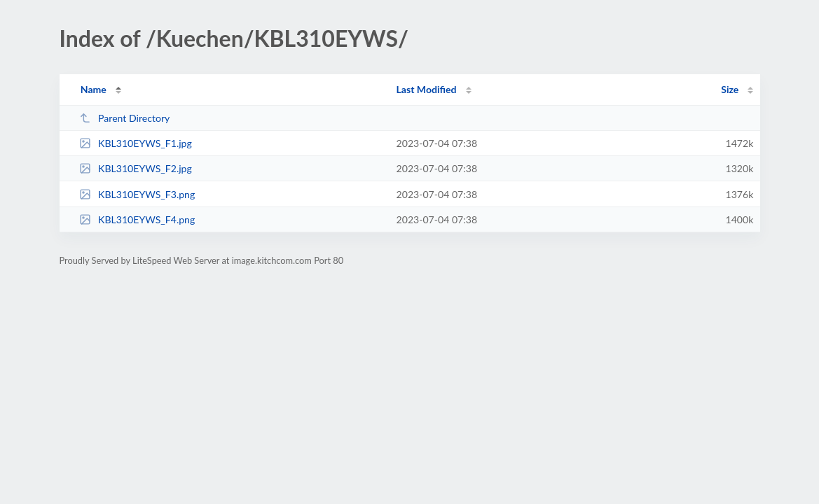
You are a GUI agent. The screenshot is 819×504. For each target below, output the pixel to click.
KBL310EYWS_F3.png (137, 194)
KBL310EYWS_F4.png (137, 219)
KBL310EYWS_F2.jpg (136, 168)
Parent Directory (125, 118)
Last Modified (427, 89)
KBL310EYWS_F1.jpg (136, 143)
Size (730, 89)
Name (94, 89)
